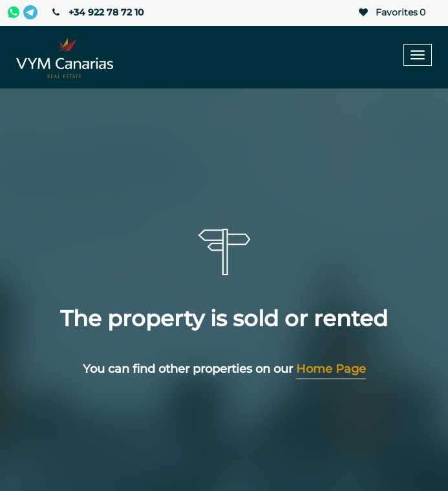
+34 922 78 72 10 (97, 12)
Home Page (331, 369)
